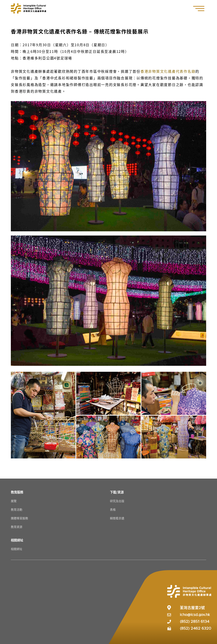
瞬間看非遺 (117, 518)
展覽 (14, 501)
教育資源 (17, 527)
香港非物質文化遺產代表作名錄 (168, 71)
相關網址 (17, 549)
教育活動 (17, 509)
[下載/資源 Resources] (117, 492)
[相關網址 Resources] (17, 540)
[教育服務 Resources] (17, 492)
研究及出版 (117, 501)
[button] (201, 9)
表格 (113, 509)
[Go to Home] (29, 8)
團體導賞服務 (19, 518)
